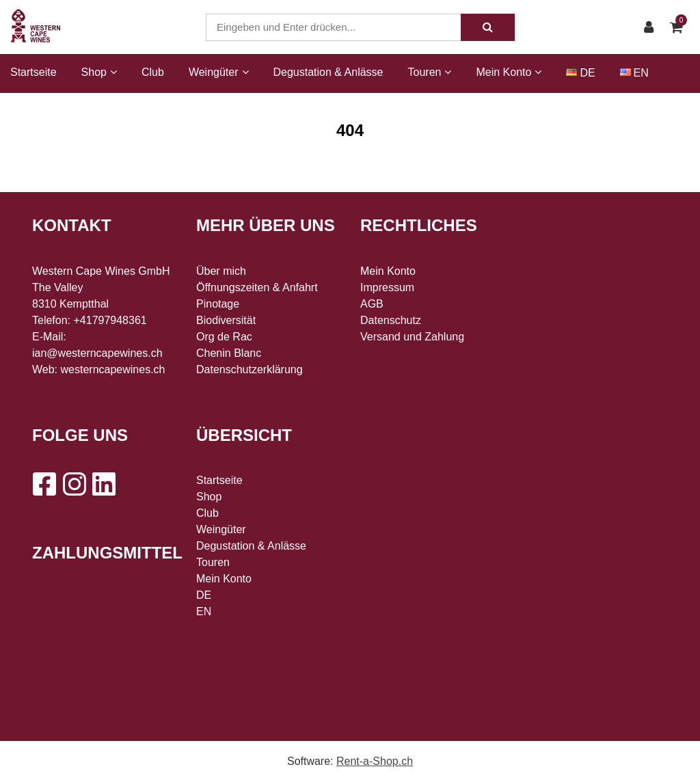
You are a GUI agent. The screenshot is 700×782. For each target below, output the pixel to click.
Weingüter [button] (219, 72)
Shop (209, 497)
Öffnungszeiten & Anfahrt (257, 287)
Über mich (221, 271)
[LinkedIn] (104, 484)
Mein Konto (224, 579)
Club (153, 72)
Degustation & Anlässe (328, 72)
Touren (213, 562)
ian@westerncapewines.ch (97, 353)
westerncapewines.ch (113, 369)
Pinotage (218, 304)
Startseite (33, 72)
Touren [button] (430, 72)
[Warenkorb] (680, 27)
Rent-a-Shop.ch (375, 761)
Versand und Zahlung (412, 337)
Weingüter (221, 529)
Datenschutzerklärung (250, 369)
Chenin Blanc (229, 353)
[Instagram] (74, 484)
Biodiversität (226, 320)
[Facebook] (44, 484)
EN (641, 73)
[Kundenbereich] (652, 27)
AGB (372, 304)
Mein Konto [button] (509, 72)
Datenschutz (391, 320)
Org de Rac (224, 337)
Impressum (387, 287)
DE (587, 73)
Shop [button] (99, 72)
